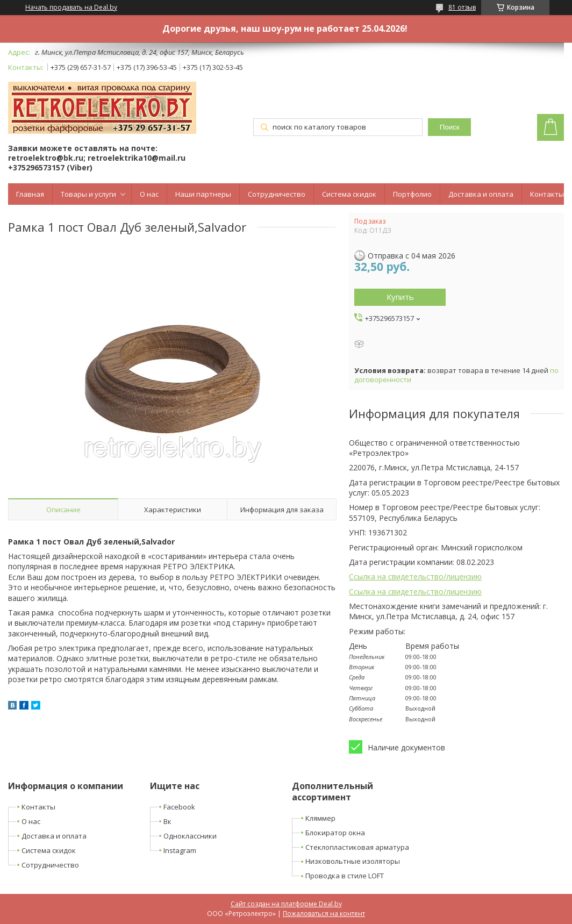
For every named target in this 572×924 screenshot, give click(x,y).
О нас (149, 194)
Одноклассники (190, 836)
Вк (167, 821)
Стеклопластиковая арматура (357, 847)
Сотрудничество (277, 194)
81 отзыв (462, 7)
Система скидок (349, 194)
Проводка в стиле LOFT (345, 876)
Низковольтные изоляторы (353, 861)
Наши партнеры (203, 194)
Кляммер (320, 818)
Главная (30, 194)
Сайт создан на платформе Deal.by (286, 904)
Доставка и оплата (481, 194)
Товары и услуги (88, 194)
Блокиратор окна (335, 833)
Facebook (179, 807)
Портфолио (412, 194)
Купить (400, 297)
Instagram (180, 850)
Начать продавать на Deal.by (71, 8)
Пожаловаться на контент (324, 914)
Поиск (450, 127)
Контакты (547, 194)
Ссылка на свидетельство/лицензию (415, 576)
